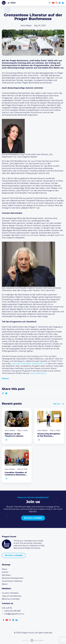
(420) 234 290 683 (12, 611)
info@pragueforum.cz (14, 614)
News (4, 569)
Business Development (13, 578)
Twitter (60, 3)
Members (6, 575)
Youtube (53, 3)
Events (5, 572)
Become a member (33, 518)
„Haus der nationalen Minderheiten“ (28, 364)
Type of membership (12, 596)
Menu (13, 3)
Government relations (12, 581)
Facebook (50, 3)
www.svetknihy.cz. (38, 373)
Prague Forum (4, 3)
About (5, 584)
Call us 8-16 (7, 608)
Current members (10, 593)
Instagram (56, 3)
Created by (33, 640)
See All (57, 404)
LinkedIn (63, 3)
